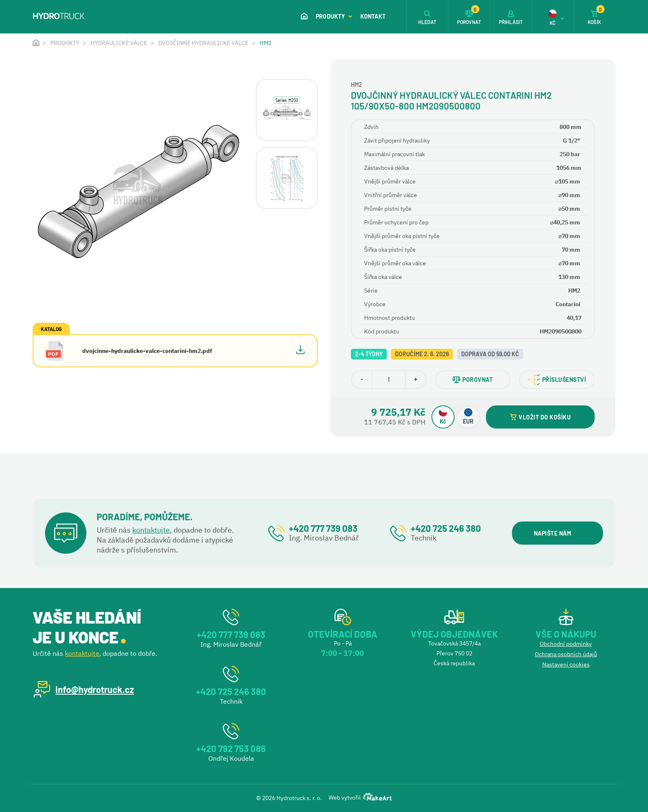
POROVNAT (473, 380)
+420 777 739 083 (323, 528)
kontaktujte (151, 530)
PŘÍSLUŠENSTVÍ (557, 380)
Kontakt (373, 16)
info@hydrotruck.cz (95, 689)
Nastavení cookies (566, 664)
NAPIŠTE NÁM (557, 533)
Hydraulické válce (119, 43)
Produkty (334, 16)
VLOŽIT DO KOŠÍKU (540, 417)
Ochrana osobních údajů (566, 654)
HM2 (266, 43)
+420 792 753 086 (231, 748)
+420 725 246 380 (446, 528)
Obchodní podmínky (566, 644)
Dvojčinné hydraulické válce (203, 43)
